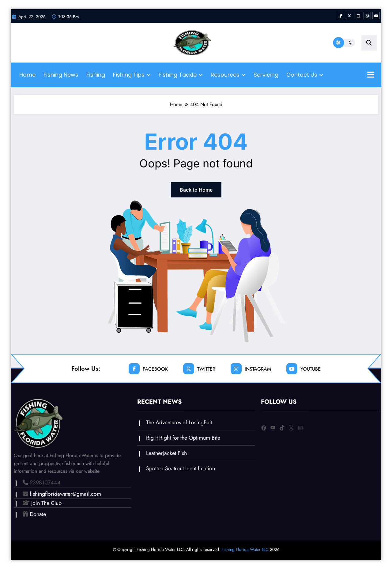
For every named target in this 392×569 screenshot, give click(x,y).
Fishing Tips (132, 75)
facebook (148, 369)
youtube (303, 369)
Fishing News (61, 75)
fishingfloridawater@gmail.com (65, 494)
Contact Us (305, 75)
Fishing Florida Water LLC (245, 549)
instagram (251, 369)
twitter (199, 369)
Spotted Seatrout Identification (181, 468)
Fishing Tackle (181, 75)
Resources (228, 75)
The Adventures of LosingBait (179, 422)
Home (27, 75)
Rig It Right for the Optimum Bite (183, 438)
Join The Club (46, 503)
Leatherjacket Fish (166, 453)
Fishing (96, 75)
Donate (38, 514)
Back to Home (196, 190)
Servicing (266, 75)
